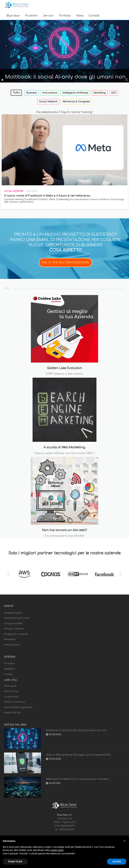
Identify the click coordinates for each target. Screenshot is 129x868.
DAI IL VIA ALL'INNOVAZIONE (66, 263)
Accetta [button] (117, 861)
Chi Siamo (9, 663)
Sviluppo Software (14, 629)
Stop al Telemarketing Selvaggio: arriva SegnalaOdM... (79, 755)
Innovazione (50, 93)
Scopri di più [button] (15, 861)
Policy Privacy (11, 691)
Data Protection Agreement (18, 707)
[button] (125, 841)
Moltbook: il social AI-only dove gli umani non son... (77, 730)
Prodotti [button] (31, 16)
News (80, 16)
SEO (114, 93)
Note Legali (10, 686)
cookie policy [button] (57, 850)
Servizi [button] (48, 16)
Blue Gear (13, 16)
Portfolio (65, 16)
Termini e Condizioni (15, 702)
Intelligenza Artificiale (75, 93)
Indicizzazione (12, 645)
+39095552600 (67, 830)
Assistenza (9, 669)
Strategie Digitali (13, 613)
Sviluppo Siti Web (13, 624)
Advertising (10, 639)
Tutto (16, 93)
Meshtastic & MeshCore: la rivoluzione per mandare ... (78, 779)
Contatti (94, 16)
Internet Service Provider (17, 618)
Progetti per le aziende (16, 634)
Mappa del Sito (12, 713)
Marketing (100, 93)
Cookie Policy (11, 697)
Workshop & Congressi (76, 102)
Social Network (48, 102)
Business (31, 93)
